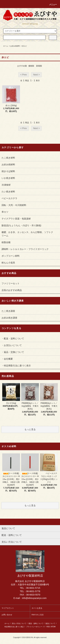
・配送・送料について (13, 339)
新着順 (39, 66)
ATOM (53, 627)
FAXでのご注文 (38, 615)
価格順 (31, 66)
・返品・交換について (13, 352)
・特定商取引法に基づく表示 (16, 366)
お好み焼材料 (15, 46)
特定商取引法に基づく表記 (14, 627)
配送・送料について (36, 623)
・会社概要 (7, 359)
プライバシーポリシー (34, 627)
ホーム (6, 46)
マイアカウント (8, 608)
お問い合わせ (7, 615)
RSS (48, 627)
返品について (50, 623)
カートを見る (37, 608)
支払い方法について (19, 623)
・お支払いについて (12, 345)
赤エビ (24, 46)
